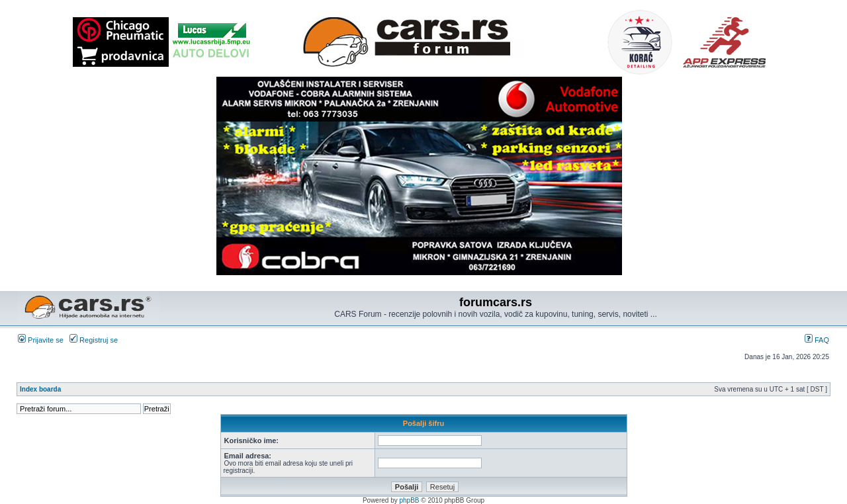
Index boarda (40, 389)
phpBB (410, 500)
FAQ (817, 340)
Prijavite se (41, 340)
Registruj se (94, 340)
